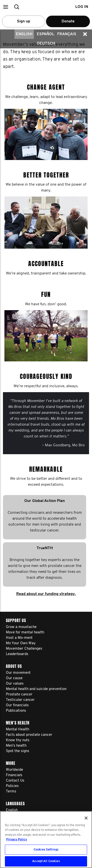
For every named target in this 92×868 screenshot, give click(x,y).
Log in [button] (82, 7)
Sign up (24, 21)
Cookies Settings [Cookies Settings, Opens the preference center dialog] (46, 850)
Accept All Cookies (46, 861)
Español (46, 34)
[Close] (86, 818)
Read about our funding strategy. (46, 594)
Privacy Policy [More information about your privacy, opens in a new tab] (17, 840)
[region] (46, 840)
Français (67, 34)
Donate (68, 21)
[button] (6, 7)
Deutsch (46, 44)
